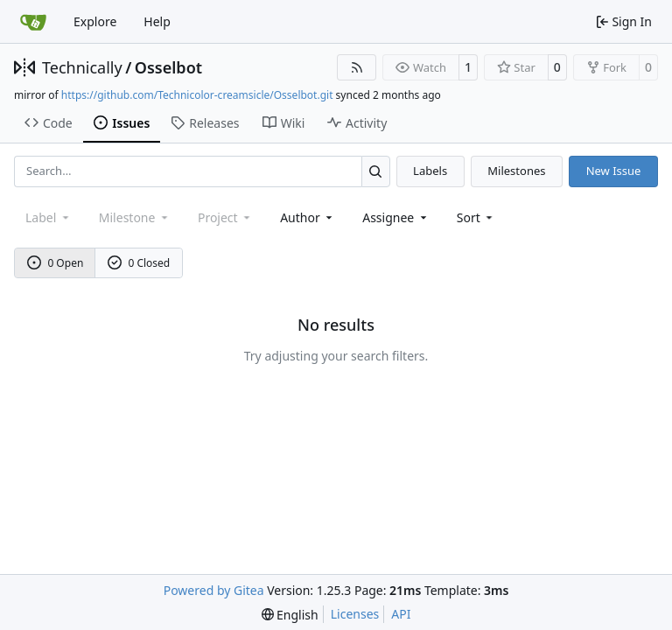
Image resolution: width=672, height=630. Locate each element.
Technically (82, 67)
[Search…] (376, 171)
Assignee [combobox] (396, 217)
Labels (430, 171)
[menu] (476, 217)
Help (157, 21)
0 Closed (139, 263)
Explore (95, 21)
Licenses (355, 614)
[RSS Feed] (357, 67)
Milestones (516, 171)
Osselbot (168, 67)
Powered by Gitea (214, 590)
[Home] (33, 22)
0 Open (56, 263)
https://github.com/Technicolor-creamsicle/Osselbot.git (197, 95)
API (401, 614)
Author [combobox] (308, 217)
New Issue (614, 171)
